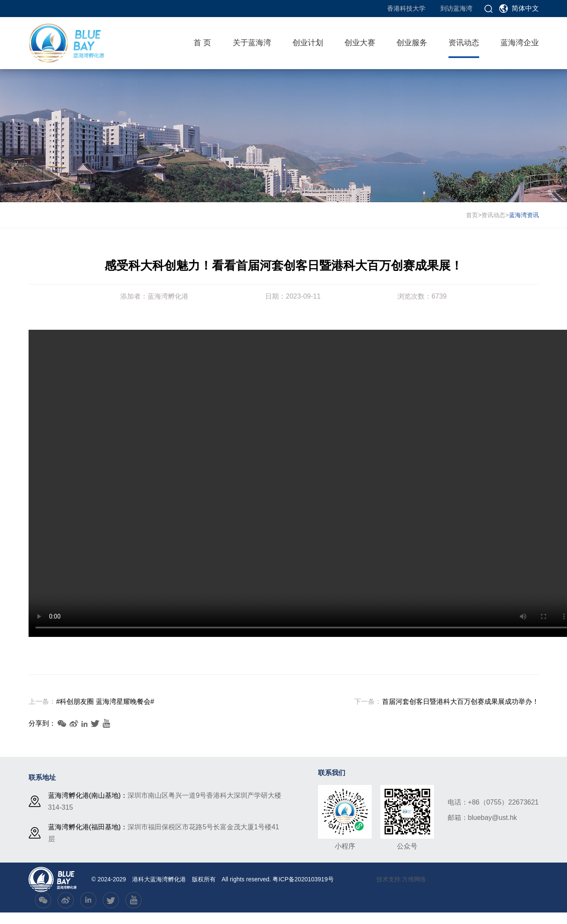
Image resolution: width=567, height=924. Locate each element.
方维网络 (414, 879)
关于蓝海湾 (252, 43)
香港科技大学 (406, 8)
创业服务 (412, 43)
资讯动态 (464, 43)
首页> (474, 215)
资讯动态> (495, 215)
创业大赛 (360, 43)
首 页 (202, 43)
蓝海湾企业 (520, 43)
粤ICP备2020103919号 (303, 879)
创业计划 (308, 43)
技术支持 (388, 879)
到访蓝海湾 (456, 8)
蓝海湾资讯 (524, 215)
